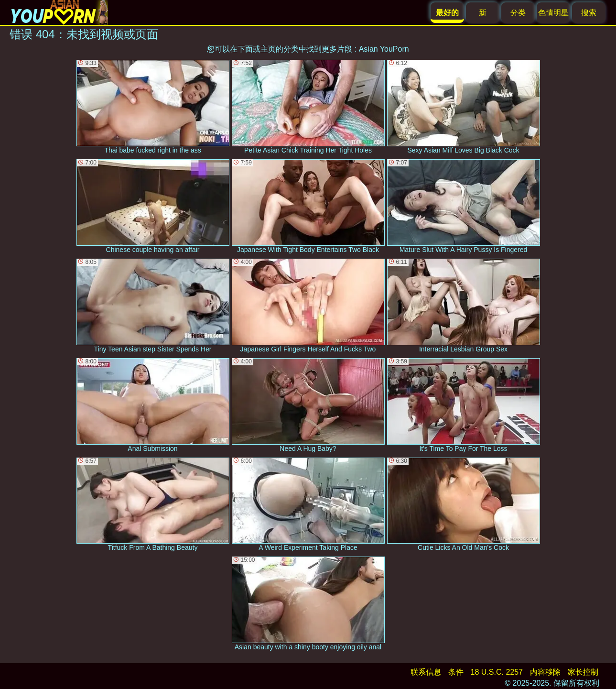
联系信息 (426, 672)
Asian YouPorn (384, 49)
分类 (518, 13)
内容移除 (545, 672)
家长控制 (583, 672)
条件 (456, 672)
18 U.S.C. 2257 (497, 672)
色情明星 (553, 13)
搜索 (589, 13)
